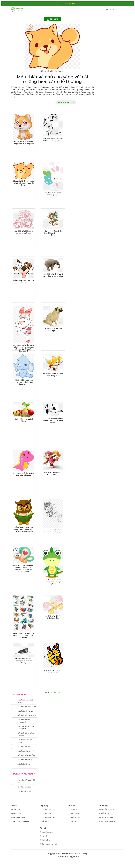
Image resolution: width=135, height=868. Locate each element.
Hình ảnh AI (46, 840)
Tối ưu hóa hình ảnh (108, 821)
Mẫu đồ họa (46, 821)
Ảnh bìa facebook (19, 817)
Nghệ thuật (16, 809)
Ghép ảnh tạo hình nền (50, 844)
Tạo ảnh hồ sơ (47, 813)
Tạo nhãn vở (46, 809)
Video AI (74, 809)
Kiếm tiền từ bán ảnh (108, 809)
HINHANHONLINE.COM (67, 4)
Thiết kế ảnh (105, 813)
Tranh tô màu (46, 836)
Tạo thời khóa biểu (48, 817)
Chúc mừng (17, 813)
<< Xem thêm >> (52, 692)
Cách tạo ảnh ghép (107, 817)
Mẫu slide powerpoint (50, 832)
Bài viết (74, 821)
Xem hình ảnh (76, 817)
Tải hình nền (75, 813)
